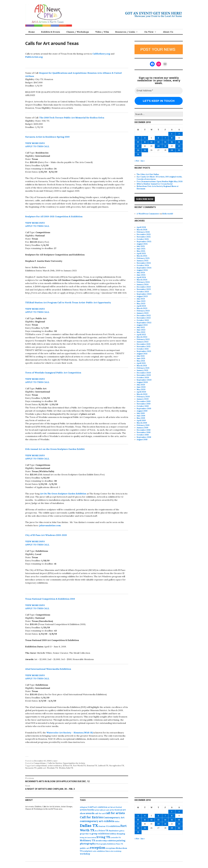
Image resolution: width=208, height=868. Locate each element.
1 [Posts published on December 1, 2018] (172, 134)
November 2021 (144, 347)
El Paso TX (68, 766)
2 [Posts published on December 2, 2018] (179, 134)
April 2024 (141, 277)
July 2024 (141, 273)
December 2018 (144, 430)
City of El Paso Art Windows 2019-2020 (46, 535)
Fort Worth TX (79, 766)
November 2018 (144, 432)
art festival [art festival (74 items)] (117, 807)
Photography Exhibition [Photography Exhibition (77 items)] (106, 844)
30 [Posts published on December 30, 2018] (179, 150)
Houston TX (92, 766)
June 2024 (141, 275)
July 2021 (141, 356)
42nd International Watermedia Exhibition (48, 669)
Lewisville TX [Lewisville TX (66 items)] (116, 838)
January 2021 (142, 370)
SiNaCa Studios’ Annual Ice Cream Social (155, 184)
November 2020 (144, 375)
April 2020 (141, 392)
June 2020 (141, 387)
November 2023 (144, 289)
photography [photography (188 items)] (88, 844)
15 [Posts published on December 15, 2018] (172, 142)
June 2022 (141, 330)
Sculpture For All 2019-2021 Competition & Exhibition (54, 216)
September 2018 (144, 437)
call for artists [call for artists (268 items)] (115, 813)
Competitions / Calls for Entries (48, 763)
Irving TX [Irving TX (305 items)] (103, 837)
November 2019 (144, 404)
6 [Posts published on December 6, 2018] (158, 138)
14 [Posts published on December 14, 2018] (165, 142)
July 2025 (141, 246)
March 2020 (142, 394)
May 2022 (141, 332)
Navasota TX (31, 768)
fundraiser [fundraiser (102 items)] (114, 831)
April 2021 (141, 363)
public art (42, 768)
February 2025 (143, 258)
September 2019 (144, 409)
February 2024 (143, 282)
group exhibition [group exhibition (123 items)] (100, 834)
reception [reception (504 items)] (97, 848)
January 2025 (142, 261)
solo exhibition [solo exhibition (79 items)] (99, 851)
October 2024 (143, 265)
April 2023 (141, 306)
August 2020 (142, 382)
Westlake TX (52, 768)
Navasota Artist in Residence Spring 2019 (47, 137)
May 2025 (141, 251)
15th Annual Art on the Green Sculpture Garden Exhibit (55, 449)
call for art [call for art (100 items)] (100, 813)
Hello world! (168, 214)
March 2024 (142, 280)
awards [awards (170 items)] (90, 813)
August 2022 (142, 325)
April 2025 (141, 253)
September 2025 (144, 242)
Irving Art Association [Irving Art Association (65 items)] (88, 838)
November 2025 (144, 237)
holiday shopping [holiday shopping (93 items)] (117, 834)
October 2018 (143, 435)
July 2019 (141, 413)
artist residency (55, 766)
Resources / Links (125, 32)
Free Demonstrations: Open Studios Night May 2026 (160, 182)
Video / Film (102, 32)
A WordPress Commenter (148, 214)
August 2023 (142, 296)
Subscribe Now (145, 199)
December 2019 (144, 401)
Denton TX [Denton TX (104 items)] (104, 826)
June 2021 (141, 358)
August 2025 (142, 244)
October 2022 (143, 320)
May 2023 (141, 304)
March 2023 (142, 308)
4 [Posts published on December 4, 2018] (145, 138)
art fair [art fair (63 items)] (110, 807)
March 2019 (142, 423)
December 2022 (144, 316)
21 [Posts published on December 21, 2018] (165, 146)
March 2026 (142, 230)
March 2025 (142, 256)
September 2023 (144, 294)
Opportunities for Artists (74, 763)
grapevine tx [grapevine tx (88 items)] (85, 834)
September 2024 (144, 268)
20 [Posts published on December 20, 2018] (158, 146)
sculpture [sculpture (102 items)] (88, 851)
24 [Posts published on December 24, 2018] (138, 150)
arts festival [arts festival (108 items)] (116, 810)
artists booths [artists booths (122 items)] (87, 810)
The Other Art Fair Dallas (148, 174)
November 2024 (144, 263)
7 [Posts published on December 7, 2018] (165, 138)
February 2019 (143, 425)
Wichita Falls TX (66, 768)
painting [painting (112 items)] (121, 840)
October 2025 (143, 239)
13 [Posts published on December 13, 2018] (158, 142)
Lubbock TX (103, 766)
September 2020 (144, 380)
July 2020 (141, 385)
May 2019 (141, 418)
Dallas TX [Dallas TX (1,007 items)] (89, 825)
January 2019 (142, 428)
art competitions (39, 766)
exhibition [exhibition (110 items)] (115, 826)
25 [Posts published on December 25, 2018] (145, 150)
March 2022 (142, 337)
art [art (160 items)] (92, 807)
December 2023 (144, 287)
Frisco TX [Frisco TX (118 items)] (103, 831)
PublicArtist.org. (34, 57)
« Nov (137, 161)
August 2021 (142, 354)
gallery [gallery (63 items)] (122, 831)
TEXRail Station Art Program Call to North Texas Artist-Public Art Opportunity (68, 302)
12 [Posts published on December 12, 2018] (151, 142)
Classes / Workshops (78, 32)
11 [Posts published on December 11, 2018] (145, 142)
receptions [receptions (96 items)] (111, 848)
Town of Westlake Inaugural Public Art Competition (53, 373)
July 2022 (141, 327)
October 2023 (143, 292)
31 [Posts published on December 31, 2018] (138, 154)
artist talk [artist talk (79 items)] (99, 810)
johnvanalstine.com (50, 525)
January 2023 (143, 313)
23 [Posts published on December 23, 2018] (179, 146)
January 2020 (143, 399)
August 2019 (142, 411)
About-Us (168, 32)
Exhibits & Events (51, 32)
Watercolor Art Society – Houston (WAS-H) (70, 733)
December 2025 (144, 234)
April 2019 (141, 420)
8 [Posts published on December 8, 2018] (172, 138)
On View (149, 32)
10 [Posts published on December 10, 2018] (138, 142)
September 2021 (144, 351)
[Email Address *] (159, 91)
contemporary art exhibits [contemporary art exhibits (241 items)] (97, 821)
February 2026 (143, 232)
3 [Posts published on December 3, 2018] (138, 138)
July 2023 (141, 299)
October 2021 (143, 349)
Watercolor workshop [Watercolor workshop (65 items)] (113, 851)
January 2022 (143, 342)
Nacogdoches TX (117, 766)
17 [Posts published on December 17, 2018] (138, 146)
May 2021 (141, 361)
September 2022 (144, 323)
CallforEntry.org (101, 54)
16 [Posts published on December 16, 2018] (179, 142)
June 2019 (141, 416)
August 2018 (142, 440)
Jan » (143, 161)
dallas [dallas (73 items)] (117, 821)
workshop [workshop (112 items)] (85, 854)
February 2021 (143, 368)
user (55, 761)
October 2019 (143, 406)
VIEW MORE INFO (35, 143)
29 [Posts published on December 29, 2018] (172, 150)
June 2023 (141, 301)
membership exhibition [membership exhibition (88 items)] (106, 841)
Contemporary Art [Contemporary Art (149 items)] (114, 818)
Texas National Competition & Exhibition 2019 (50, 599)
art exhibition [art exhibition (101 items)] (101, 807)
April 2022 (141, 335)
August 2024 (142, 270)
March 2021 (142, 366)
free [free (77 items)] (97, 831)
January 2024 (143, 284)
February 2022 (143, 339)
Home (32, 32)
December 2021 (144, 344)
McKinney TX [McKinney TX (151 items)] (87, 840)
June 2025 (141, 249)
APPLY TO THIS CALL (37, 146)
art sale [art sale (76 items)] (106, 810)
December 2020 (144, 373)
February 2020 (143, 397)
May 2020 (141, 389)
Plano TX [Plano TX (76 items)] (119, 844)
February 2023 (143, 311)
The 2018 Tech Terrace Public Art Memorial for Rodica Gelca (72, 118)
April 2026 (141, 227)
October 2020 (143, 378)
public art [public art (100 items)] (85, 848)
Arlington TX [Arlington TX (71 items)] (85, 807)
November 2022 (144, 318)
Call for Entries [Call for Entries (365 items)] (91, 817)
